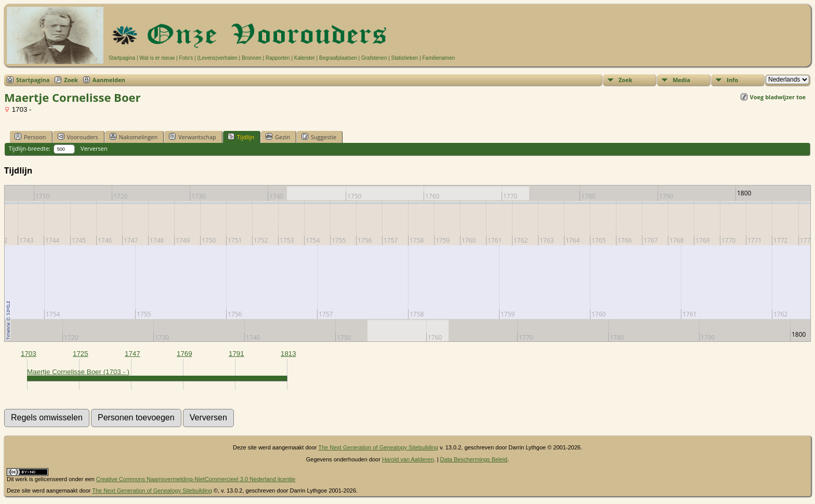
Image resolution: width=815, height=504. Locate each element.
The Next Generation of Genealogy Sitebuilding (378, 447)
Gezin (278, 137)
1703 (29, 354)
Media (681, 80)
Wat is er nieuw (157, 58)
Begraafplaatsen (338, 58)
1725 (81, 354)
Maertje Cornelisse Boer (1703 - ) (78, 372)
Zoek (71, 80)
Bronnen (252, 58)
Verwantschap (193, 137)
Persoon (30, 137)
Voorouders (78, 137)
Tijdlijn (241, 137)
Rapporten (278, 58)
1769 (185, 354)
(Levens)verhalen (218, 58)
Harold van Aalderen (408, 459)
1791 (236, 354)
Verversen (94, 148)
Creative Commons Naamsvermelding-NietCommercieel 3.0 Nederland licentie (196, 479)
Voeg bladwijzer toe (778, 97)
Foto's (186, 58)
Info (732, 80)
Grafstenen (374, 58)
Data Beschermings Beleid (474, 459)
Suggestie (319, 137)
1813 (288, 354)
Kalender (305, 58)
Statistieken (405, 58)
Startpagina (122, 58)
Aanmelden (109, 80)
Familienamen (438, 58)
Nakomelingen (134, 137)
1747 (133, 354)
